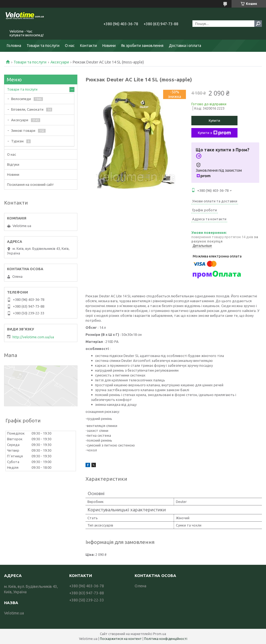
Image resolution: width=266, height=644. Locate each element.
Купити (214, 120)
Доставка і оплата (185, 46)
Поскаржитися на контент (121, 639)
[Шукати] (258, 24)
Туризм (17, 141)
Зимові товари (23, 130)
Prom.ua (160, 634)
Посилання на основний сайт (31, 184)
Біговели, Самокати (27, 109)
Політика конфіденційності (166, 639)
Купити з (214, 133)
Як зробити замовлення (142, 46)
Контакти (88, 46)
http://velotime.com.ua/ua (33, 337)
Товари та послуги (43, 46)
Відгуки (13, 164)
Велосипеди (21, 99)
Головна (14, 46)
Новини (109, 46)
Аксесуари (60, 62)
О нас (70, 46)
